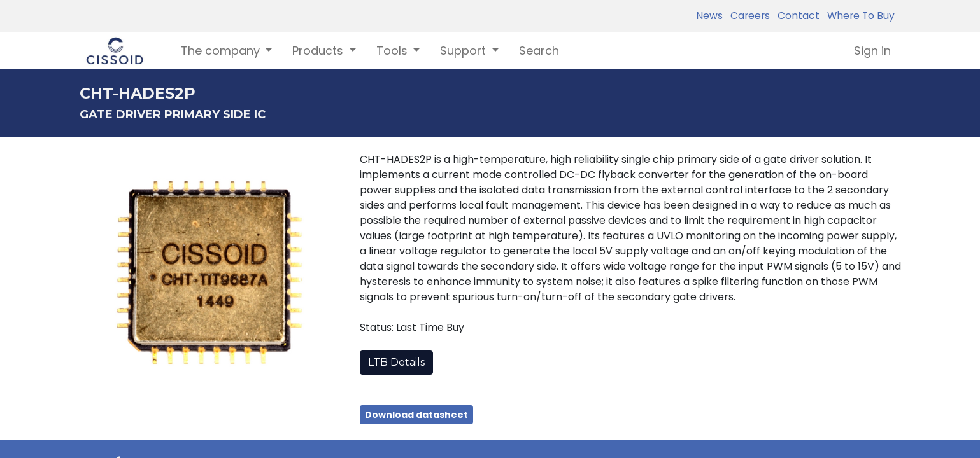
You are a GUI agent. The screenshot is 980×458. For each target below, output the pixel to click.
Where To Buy (858, 16)
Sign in (872, 51)
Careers (748, 16)
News (709, 16)
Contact (796, 16)
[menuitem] (539, 51)
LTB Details (396, 362)
